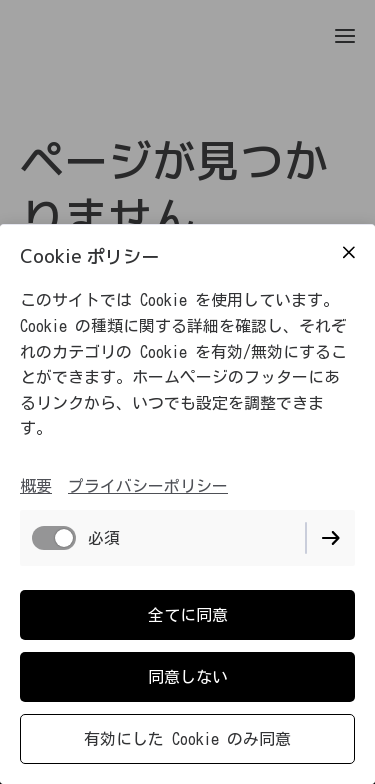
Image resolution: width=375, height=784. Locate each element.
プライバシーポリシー (148, 486)
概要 (36, 486)
